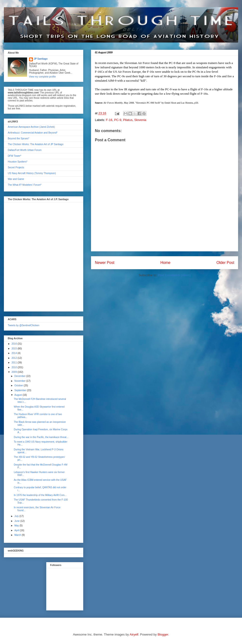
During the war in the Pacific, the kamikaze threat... (41, 437)
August (18, 395)
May (17, 526)
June (17, 521)
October (19, 386)
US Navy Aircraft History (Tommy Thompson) (32, 173)
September (21, 390)
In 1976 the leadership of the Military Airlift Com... (40, 495)
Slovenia (140, 120)
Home (166, 263)
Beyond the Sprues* (19, 138)
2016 (14, 344)
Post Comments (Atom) (174, 275)
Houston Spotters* (18, 162)
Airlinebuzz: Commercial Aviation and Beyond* (33, 133)
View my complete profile (42, 77)
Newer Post (105, 263)
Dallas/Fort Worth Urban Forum (25, 150)
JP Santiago (41, 59)
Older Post (225, 263)
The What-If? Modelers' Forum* (25, 185)
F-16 (109, 120)
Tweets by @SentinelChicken (23, 325)
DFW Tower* (15, 156)
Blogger (163, 634)
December (20, 376)
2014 (14, 353)
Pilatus (128, 120)
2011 (14, 363)
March (18, 535)
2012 (14, 358)
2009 (14, 372)
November (20, 381)
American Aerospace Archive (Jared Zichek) (31, 127)
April (17, 530)
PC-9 (118, 120)
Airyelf (134, 634)
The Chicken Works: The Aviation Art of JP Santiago (36, 144)
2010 (14, 367)
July (17, 516)
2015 (14, 349)
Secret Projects (16, 167)
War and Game (16, 179)
